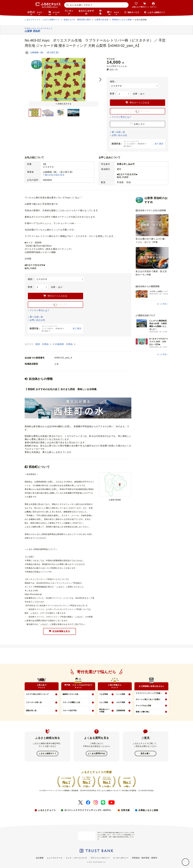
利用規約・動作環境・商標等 (145, 858)
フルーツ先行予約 (70, 710)
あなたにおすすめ (86, 12)
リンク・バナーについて (76, 858)
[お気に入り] (185, 862)
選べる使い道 (118, 132)
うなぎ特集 (104, 694)
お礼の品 (36, 13)
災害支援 (125, 810)
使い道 (114, 13)
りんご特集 (104, 702)
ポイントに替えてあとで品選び (148, 699)
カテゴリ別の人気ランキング (37, 694)
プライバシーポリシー (100, 858)
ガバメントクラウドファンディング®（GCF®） (88, 810)
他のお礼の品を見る (55, 175)
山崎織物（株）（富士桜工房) (44, 52)
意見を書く (145, 753)
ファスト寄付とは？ (122, 117)
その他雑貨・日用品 (63, 344)
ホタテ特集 (121, 702)
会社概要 (40, 858)
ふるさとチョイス (47, 810)
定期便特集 (121, 710)
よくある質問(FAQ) (96, 753)
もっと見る (162, 304)
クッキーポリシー (121, 858)
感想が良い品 (31, 710)
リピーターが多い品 (34, 702)
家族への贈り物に (143, 712)
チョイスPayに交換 (143, 706)
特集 (100, 12)
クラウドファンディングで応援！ (149, 693)
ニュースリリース (55, 858)
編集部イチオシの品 (70, 694)
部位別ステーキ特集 (104, 711)
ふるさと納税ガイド (48, 753)
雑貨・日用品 (42, 344)
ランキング (69, 12)
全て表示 (159, 144)
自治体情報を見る (60, 631)
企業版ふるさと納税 (148, 810)
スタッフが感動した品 (71, 702)
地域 (54, 13)
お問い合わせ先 (119, 135)
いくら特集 (121, 694)
